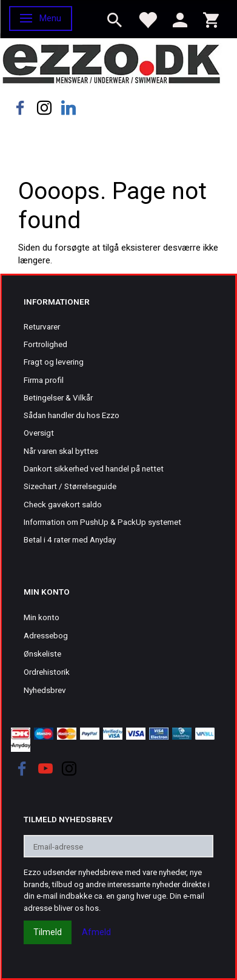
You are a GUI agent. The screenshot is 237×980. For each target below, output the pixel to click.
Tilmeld (48, 932)
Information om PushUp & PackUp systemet (102, 522)
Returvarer (42, 326)
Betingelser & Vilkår (58, 397)
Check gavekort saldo (63, 504)
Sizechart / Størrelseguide (70, 486)
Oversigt (39, 433)
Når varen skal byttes (61, 451)
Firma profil (44, 380)
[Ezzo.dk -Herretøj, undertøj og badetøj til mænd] (111, 63)
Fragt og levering (54, 362)
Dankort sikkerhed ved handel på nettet (94, 468)
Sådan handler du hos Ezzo (72, 415)
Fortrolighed (45, 344)
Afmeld (96, 932)
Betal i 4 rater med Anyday (70, 539)
